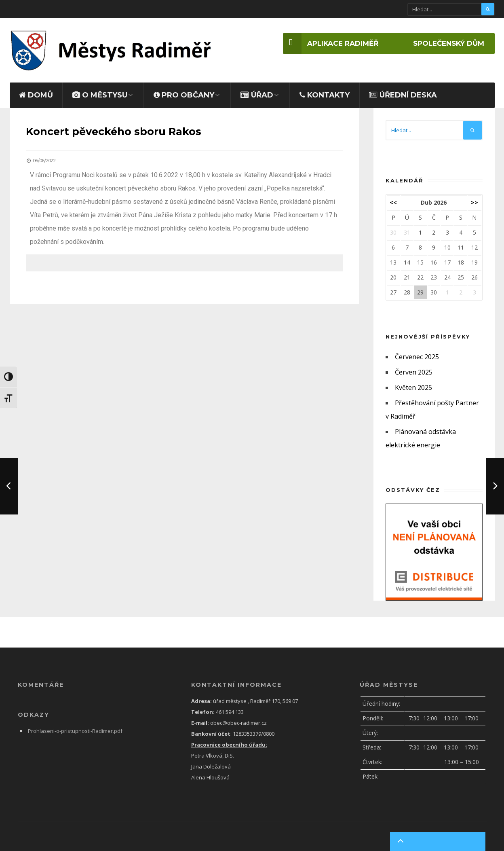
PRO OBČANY (184, 91)
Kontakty (325, 91)
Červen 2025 (414, 368)
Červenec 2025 (417, 353)
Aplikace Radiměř (323, 44)
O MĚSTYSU (100, 91)
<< (393, 199)
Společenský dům (446, 44)
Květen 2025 (413, 384)
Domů (36, 91)
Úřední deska (403, 91)
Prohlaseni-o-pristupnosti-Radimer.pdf (75, 727)
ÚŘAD (257, 91)
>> (474, 199)
